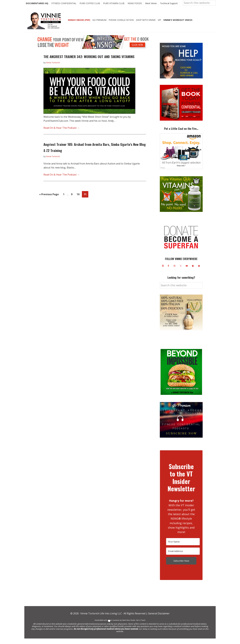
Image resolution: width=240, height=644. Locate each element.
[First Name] (183, 547)
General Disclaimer (158, 619)
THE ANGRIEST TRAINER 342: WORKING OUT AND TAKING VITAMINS (89, 62)
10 (79, 200)
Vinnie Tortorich (45, 26)
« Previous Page (49, 200)
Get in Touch (141, 626)
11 (86, 200)
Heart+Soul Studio (128, 626)
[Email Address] (183, 557)
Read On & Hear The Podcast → (62, 133)
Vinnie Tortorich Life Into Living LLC (101, 619)
